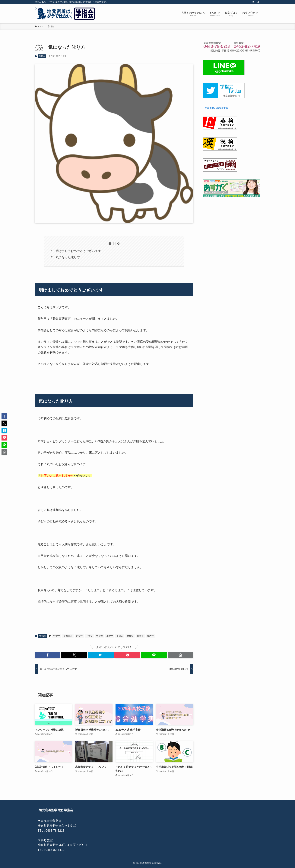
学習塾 (100, 636)
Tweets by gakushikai (216, 108)
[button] (48, 655)
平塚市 (120, 636)
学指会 (42, 56)
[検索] (258, 2)
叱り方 (79, 636)
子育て (89, 636)
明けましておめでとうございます (78, 251)
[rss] (253, 2)
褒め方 (150, 636)
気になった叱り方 (68, 257)
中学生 (57, 636)
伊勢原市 (68, 636)
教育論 (130, 636)
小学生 (110, 636)
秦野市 (140, 636)
